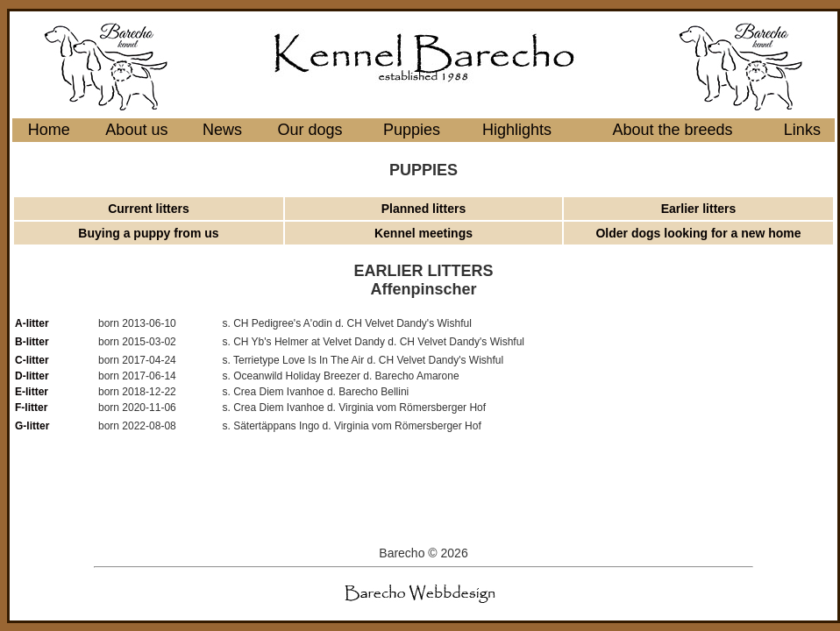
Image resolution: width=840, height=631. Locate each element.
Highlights (517, 130)
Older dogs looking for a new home (698, 233)
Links (802, 130)
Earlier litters (699, 209)
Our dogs (310, 130)
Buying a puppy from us (148, 233)
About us (136, 130)
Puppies (412, 130)
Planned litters (424, 209)
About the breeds (672, 130)
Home (49, 130)
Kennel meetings (424, 233)
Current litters (149, 209)
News (222, 130)
